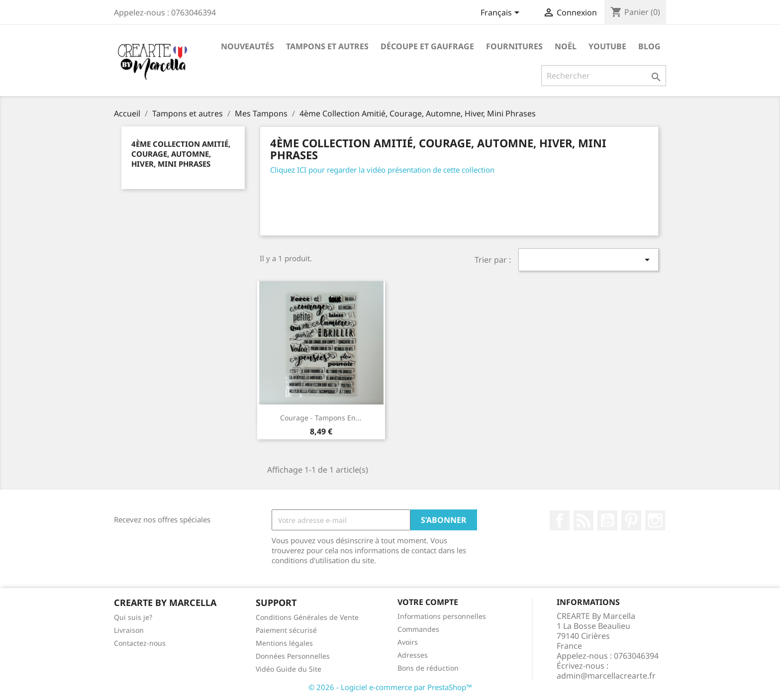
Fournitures (514, 46)
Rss (584, 520)
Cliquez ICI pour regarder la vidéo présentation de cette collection (382, 170)
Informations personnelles (442, 616)
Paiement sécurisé (286, 630)
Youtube (607, 46)
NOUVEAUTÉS (247, 46)
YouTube (607, 520)
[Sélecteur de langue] (502, 13)
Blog (649, 46)
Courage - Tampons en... (321, 418)
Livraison (129, 630)
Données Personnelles (293, 656)
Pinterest (631, 520)
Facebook (560, 520)
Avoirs (408, 642)
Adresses (413, 655)
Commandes (418, 629)
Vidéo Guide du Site (289, 669)
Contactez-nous (140, 643)
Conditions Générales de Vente (307, 617)
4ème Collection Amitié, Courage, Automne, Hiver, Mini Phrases (181, 154)
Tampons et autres (327, 46)
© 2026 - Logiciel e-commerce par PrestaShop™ (390, 687)
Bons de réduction (428, 668)
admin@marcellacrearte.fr (606, 676)
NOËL (566, 46)
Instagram (655, 520)
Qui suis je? (133, 617)
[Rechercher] (604, 76)
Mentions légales (284, 643)
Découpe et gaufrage (427, 46)
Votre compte (428, 602)
